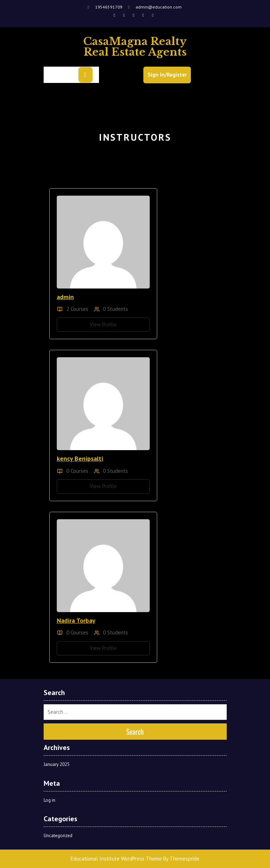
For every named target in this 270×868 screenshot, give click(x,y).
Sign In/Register (167, 75)
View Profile (103, 324)
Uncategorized (58, 836)
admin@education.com (154, 7)
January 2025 (57, 764)
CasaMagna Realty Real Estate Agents (135, 47)
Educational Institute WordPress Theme (116, 859)
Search (135, 732)
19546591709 (105, 7)
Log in (49, 800)
